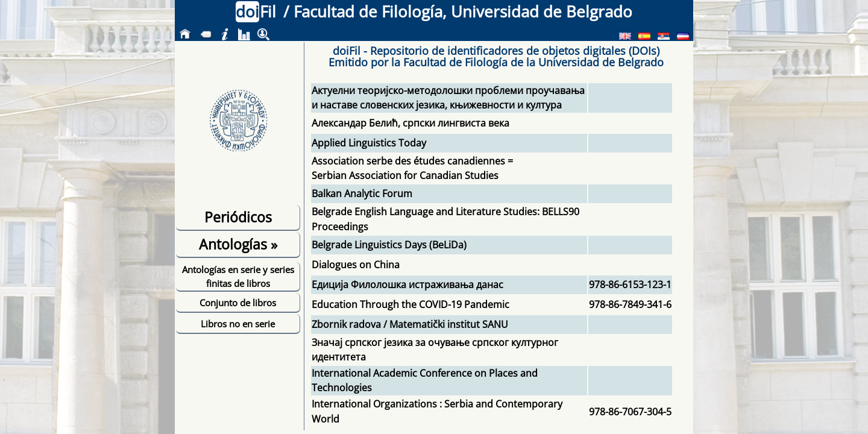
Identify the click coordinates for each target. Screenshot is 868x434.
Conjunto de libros (238, 303)
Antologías (238, 244)
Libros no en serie (238, 324)
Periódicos (238, 217)
